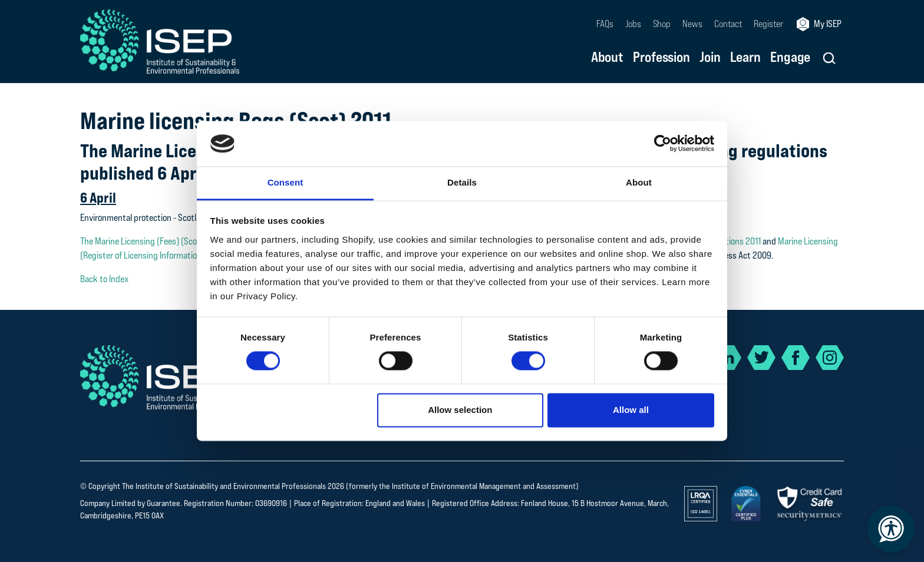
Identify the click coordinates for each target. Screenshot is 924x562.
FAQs (605, 24)
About (607, 58)
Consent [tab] (286, 182)
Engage (790, 58)
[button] (829, 58)
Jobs (633, 24)
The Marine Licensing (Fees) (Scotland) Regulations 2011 (180, 241)
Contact (728, 24)
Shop (662, 24)
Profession (661, 58)
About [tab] (639, 182)
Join (710, 58)
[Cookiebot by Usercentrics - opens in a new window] (663, 144)
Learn (745, 58)
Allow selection (460, 410)
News (692, 24)
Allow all (631, 410)
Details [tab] (462, 182)
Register (768, 24)
